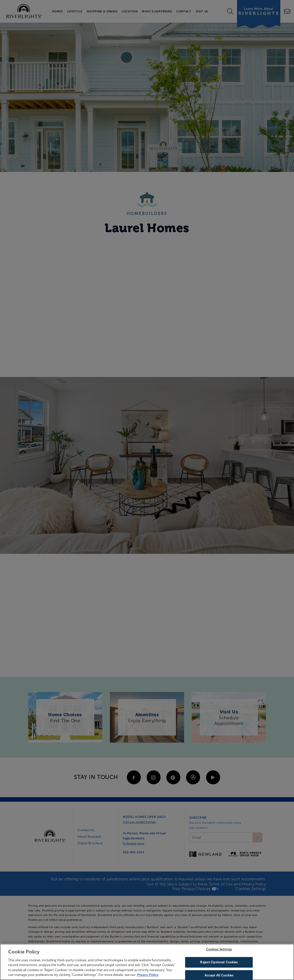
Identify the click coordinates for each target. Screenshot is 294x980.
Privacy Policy (148, 976)
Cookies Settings (219, 951)
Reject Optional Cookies (219, 963)
